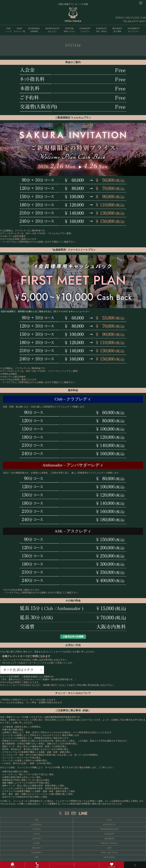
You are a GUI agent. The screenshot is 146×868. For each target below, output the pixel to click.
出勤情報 (34, 29)
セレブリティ (134, 29)
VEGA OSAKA (73, 14)
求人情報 (117, 29)
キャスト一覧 (20, 29)
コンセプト (85, 29)
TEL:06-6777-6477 (135, 21)
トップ (9, 29)
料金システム (70, 29)
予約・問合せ (102, 29)
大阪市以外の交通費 (73, 637)
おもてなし (53, 29)
